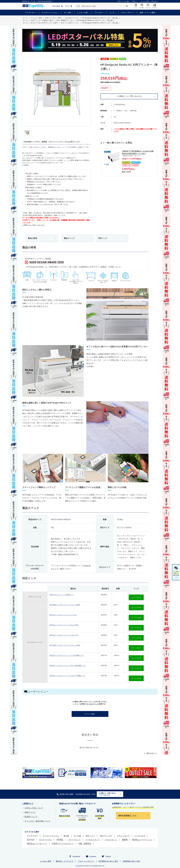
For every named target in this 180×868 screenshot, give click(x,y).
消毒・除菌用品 (85, 844)
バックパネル (140, 836)
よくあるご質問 (145, 1)
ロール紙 (67, 12)
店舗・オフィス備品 (147, 12)
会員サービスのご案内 (123, 1)
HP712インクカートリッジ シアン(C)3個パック (67, 655)
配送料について (31, 817)
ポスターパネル (45, 840)
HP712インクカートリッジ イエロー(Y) (64, 635)
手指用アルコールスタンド (63, 844)
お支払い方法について (34, 808)
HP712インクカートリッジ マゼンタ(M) (64, 625)
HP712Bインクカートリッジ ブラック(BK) (65, 605)
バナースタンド (74, 840)
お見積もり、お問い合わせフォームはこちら (107, 794)
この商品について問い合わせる (129, 96)
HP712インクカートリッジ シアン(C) (63, 615)
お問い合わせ (154, 1)
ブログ (67, 6)
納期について (30, 812)
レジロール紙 (82, 12)
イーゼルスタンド (93, 840)
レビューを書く (90, 714)
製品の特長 (32, 238)
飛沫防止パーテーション (142, 840)
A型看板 (60, 840)
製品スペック (69, 238)
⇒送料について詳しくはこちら (34, 225)
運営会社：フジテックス (65, 861)
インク (112, 12)
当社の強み (56, 6)
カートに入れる (136, 597)
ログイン (94, 704)
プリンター (98, 12)
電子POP (31, 840)
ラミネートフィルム (50, 12)
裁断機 (125, 840)
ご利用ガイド (135, 1)
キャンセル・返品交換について (37, 821)
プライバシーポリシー (86, 861)
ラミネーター (30, 12)
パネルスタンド (111, 840)
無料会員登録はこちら (127, 816)
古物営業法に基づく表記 (131, 861)
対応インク (103, 238)
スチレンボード (127, 12)
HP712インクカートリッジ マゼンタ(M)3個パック (68, 665)
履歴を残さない (152, 753)
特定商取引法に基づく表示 (108, 861)
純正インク (90, 836)
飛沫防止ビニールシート (37, 844)
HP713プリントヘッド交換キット (62, 595)
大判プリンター (106, 836)
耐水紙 (66, 836)
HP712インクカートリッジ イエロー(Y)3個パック (67, 676)
